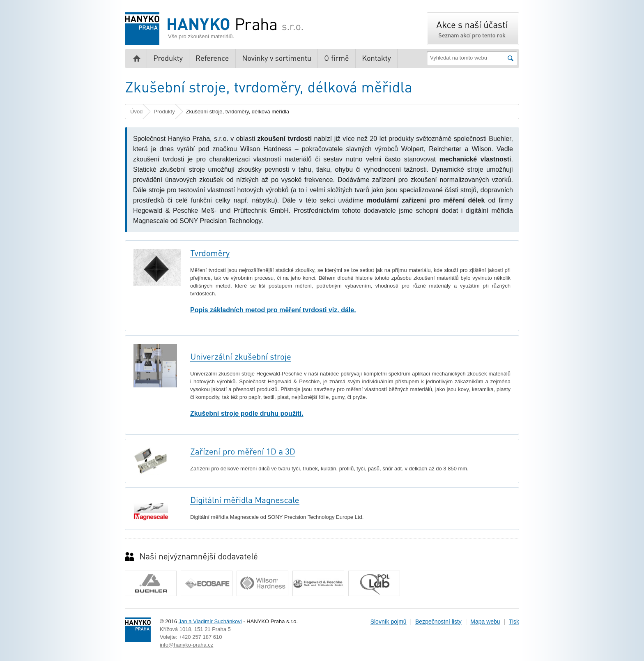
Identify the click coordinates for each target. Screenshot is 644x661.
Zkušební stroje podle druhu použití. (247, 413)
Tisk (514, 622)
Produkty (164, 112)
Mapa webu (485, 622)
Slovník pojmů (389, 622)
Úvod (136, 112)
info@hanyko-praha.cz (186, 645)
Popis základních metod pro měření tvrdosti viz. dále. (273, 310)
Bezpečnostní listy (438, 622)
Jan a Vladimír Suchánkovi (210, 621)
